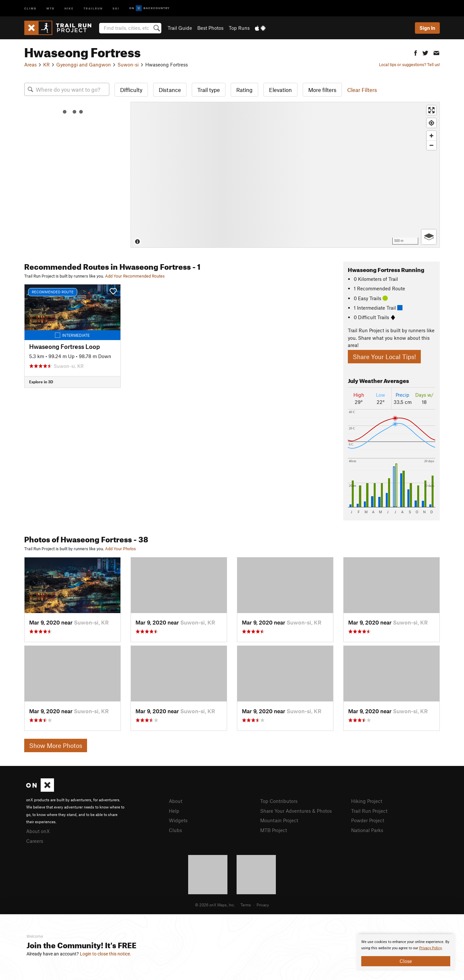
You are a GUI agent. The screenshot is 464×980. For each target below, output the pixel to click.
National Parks (367, 830)
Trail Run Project (369, 811)
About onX (38, 831)
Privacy (263, 905)
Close (406, 961)
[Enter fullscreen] (431, 110)
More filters (322, 90)
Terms (246, 905)
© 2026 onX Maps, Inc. (215, 905)
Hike (69, 8)
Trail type (209, 90)
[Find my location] (431, 123)
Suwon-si (128, 64)
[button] (416, 52)
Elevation (280, 90)
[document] (406, 953)
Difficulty (131, 90)
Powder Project (368, 820)
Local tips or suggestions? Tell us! (409, 64)
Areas (30, 64)
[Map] (285, 175)
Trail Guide (180, 28)
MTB (51, 8)
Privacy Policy (430, 948)
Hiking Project (367, 801)
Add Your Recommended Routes (135, 276)
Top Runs (239, 28)
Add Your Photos (120, 549)
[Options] (429, 237)
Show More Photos (56, 745)
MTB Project (274, 830)
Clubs (175, 830)
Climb (30, 8)
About (176, 801)
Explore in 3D (41, 382)
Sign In (427, 28)
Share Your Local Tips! (384, 357)
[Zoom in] (431, 136)
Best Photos (210, 28)
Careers (35, 841)
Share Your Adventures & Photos (296, 811)
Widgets (178, 820)
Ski (116, 8)
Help (174, 811)
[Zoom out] (431, 145)
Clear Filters (362, 90)
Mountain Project (279, 820)
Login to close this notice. (106, 954)
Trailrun (93, 8)
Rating (244, 90)
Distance (170, 90)
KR (46, 64)
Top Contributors (279, 801)
